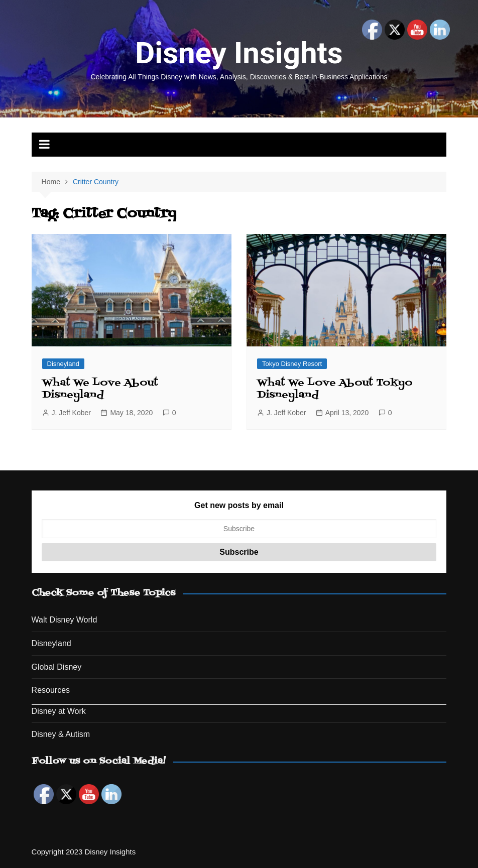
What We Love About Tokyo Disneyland (335, 389)
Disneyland (63, 364)
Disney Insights (239, 53)
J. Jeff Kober (71, 413)
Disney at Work (59, 711)
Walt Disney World (65, 620)
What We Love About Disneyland (100, 389)
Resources (51, 690)
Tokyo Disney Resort (292, 364)
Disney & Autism (61, 734)
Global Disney (57, 667)
